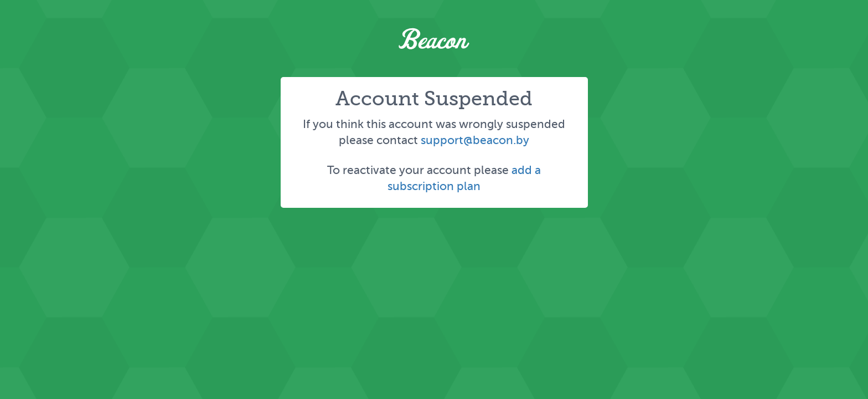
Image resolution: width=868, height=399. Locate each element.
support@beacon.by (475, 140)
